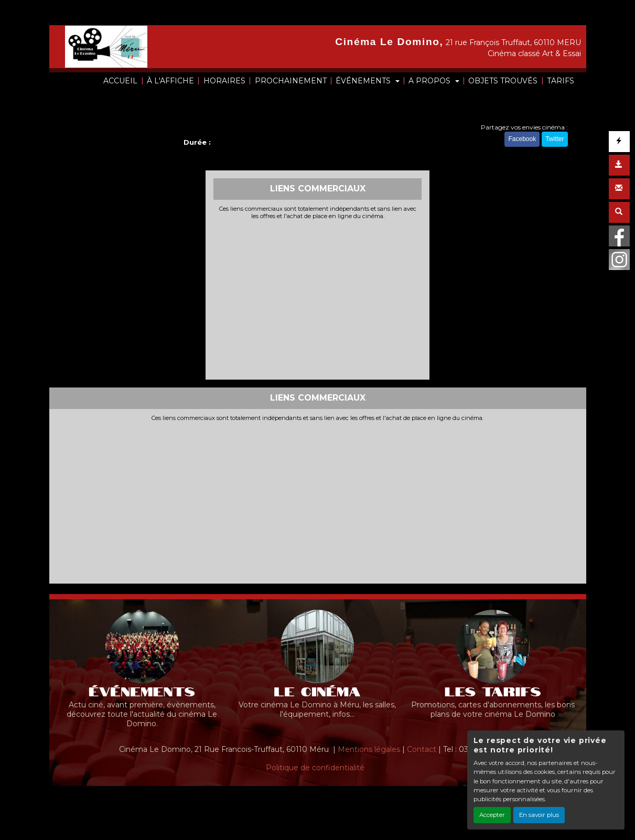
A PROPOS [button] (430, 81)
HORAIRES (224, 81)
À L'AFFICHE (170, 81)
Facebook (522, 139)
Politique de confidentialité (315, 768)
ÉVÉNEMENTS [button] (364, 81)
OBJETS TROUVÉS (503, 81)
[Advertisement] (317, 298)
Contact (422, 749)
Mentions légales (369, 749)
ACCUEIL (120, 81)
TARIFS (561, 81)
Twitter (555, 139)
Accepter (492, 815)
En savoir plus (539, 815)
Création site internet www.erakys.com (282, 800)
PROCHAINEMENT (291, 81)
